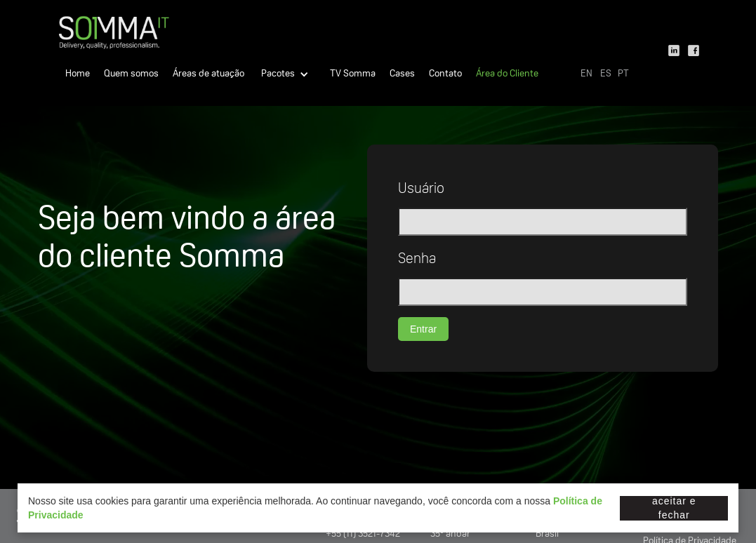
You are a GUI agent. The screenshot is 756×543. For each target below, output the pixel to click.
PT (623, 74)
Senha (417, 260)
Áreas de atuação (208, 74)
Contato (445, 74)
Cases (402, 74)
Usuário (421, 190)
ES (606, 74)
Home (78, 74)
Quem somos (131, 74)
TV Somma (353, 74)
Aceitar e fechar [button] (674, 508)
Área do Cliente (507, 74)
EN (586, 74)
